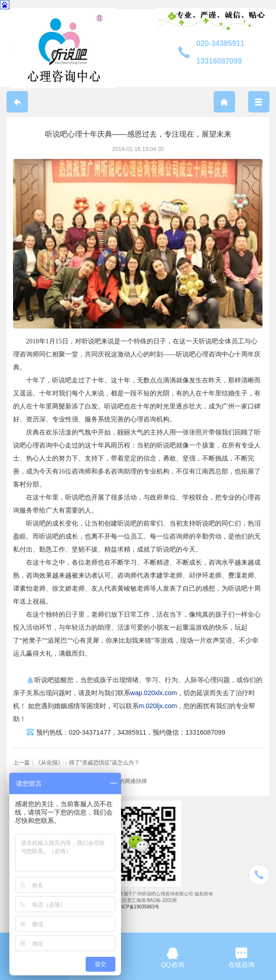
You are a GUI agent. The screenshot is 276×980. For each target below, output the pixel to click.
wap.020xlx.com (154, 693)
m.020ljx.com (158, 706)
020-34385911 (220, 43)
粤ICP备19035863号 (138, 907)
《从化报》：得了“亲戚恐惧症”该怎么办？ (88, 763)
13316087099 (219, 61)
